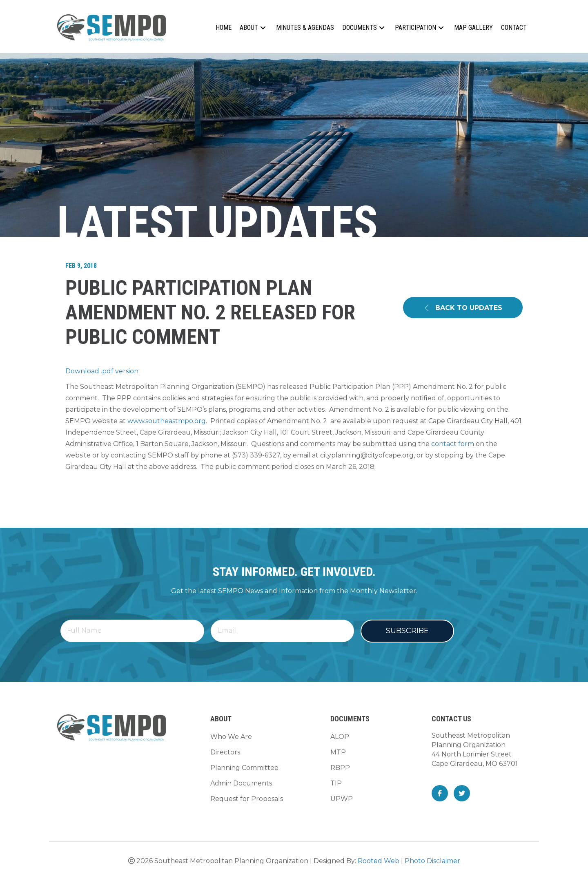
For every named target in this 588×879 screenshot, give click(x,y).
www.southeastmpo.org (167, 421)
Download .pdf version (102, 371)
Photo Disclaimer (432, 861)
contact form (453, 444)
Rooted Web (379, 861)
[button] (263, 28)
